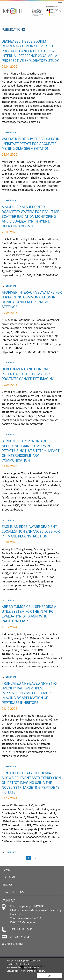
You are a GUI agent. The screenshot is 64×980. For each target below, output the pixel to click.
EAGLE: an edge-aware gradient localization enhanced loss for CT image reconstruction (31, 531)
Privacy (7, 884)
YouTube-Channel (12, 944)
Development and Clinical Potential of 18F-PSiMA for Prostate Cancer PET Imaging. (28, 374)
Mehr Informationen (34, 971)
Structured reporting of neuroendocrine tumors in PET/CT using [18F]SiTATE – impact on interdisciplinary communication (31, 451)
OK (50, 976)
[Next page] (35, 858)
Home (6, 869)
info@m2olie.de (20, 937)
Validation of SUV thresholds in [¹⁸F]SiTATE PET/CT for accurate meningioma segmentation (31, 144)
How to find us (13, 892)
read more (10, 132)
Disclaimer (9, 877)
